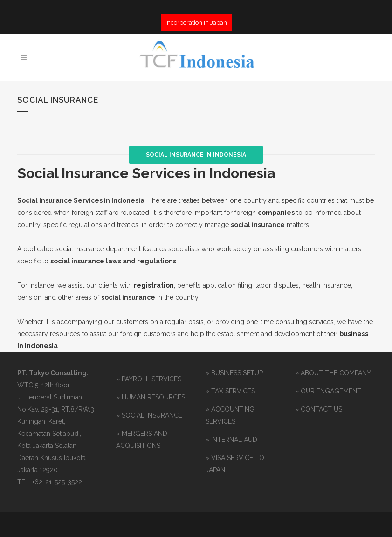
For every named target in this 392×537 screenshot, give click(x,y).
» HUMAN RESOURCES (151, 397)
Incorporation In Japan (196, 23)
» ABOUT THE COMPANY (333, 373)
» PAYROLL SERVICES (149, 379)
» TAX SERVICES (230, 391)
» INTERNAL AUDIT (234, 440)
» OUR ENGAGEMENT (328, 391)
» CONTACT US (319, 409)
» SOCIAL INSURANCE (149, 415)
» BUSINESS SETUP (234, 373)
